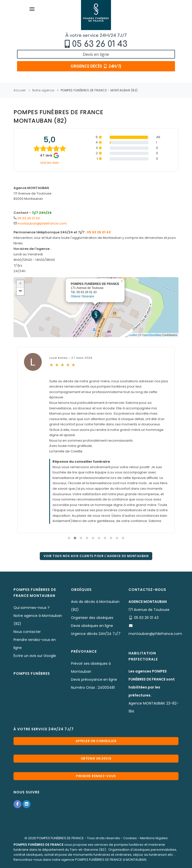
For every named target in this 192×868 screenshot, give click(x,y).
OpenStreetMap (152, 335)
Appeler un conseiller (96, 741)
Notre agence (43, 90)
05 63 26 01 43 (100, 44)
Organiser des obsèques (92, 618)
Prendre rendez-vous (96, 776)
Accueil (20, 90)
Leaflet (133, 335)
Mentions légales (154, 838)
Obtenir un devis (96, 758)
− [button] (20, 291)
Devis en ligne (96, 54)
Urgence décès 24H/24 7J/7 (96, 634)
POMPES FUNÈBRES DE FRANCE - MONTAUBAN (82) (99, 90)
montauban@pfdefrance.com (42, 223)
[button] (69, 538)
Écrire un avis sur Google (35, 656)
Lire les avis (50, 163)
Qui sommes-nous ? (31, 608)
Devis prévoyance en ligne (94, 679)
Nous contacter (27, 632)
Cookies (130, 838)
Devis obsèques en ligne (92, 626)
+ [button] (20, 284)
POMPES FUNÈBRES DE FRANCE (60, 838)
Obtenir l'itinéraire (82, 295)
